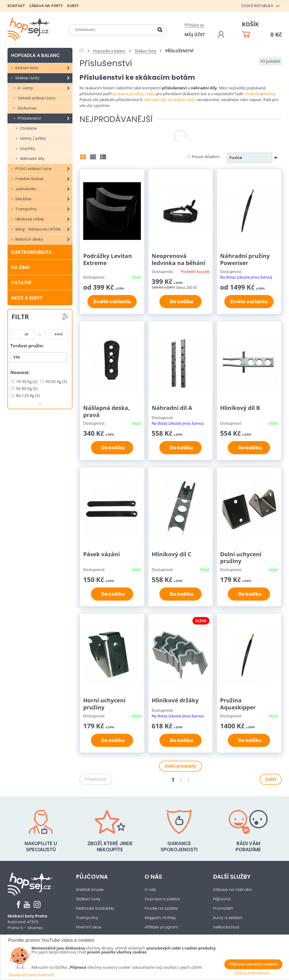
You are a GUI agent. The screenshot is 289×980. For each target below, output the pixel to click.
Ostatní (21, 283)
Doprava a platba (162, 899)
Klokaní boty (43, 68)
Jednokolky (43, 189)
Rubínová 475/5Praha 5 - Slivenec (27, 922)
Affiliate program (161, 927)
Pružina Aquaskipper (238, 704)
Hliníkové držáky (175, 700)
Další (271, 779)
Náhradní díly (32, 159)
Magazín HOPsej (160, 918)
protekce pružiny (128, 94)
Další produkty (180, 766)
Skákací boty (43, 78)
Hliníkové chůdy (43, 219)
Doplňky (27, 149)
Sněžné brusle (90, 890)
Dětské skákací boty (36, 98)
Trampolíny (43, 209)
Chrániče (28, 128)
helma (269, 94)
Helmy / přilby (32, 138)
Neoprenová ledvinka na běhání (178, 259)
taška (150, 94)
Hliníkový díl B (240, 408)
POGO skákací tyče (43, 169)
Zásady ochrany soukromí (31, 975)
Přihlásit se (194, 25)
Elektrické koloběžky (95, 908)
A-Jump (45, 88)
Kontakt (16, 6)
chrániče (252, 94)
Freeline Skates (43, 179)
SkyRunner (27, 108)
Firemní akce (89, 927)
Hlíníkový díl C (171, 554)
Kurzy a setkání (228, 918)
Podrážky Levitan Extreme (108, 259)
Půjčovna (92, 877)
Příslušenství (45, 118)
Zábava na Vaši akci (232, 890)
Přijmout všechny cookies (253, 964)
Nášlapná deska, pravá (107, 411)
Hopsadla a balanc (36, 55)
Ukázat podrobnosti (252, 973)
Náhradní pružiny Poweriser (245, 259)
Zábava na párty (46, 6)
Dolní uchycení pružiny (241, 558)
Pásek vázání (101, 554)
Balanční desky (43, 239)
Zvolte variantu (112, 302)
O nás (153, 877)
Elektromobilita (31, 252)
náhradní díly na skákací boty (169, 100)
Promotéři (223, 908)
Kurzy (73, 6)
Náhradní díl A (172, 408)
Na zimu (20, 267)
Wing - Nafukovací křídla (43, 229)
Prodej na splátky (161, 908)
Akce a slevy (27, 298)
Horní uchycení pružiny (104, 704)
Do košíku (181, 302)
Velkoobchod (226, 927)
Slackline (43, 199)
